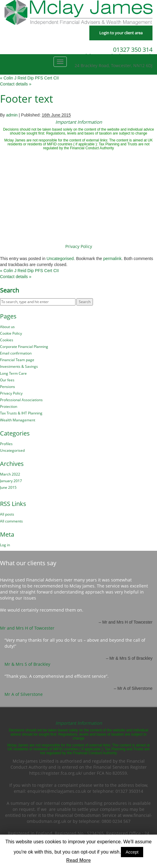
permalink (112, 259)
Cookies (7, 340)
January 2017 (11, 481)
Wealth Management (18, 420)
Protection (9, 406)
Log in (5, 545)
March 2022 (10, 474)
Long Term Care (13, 373)
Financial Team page (17, 360)
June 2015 (8, 487)
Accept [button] (132, 852)
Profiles (6, 444)
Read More (78, 860)
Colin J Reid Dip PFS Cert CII (29, 78)
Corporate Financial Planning (24, 347)
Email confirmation (16, 353)
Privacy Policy (79, 246)
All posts (7, 514)
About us (7, 327)
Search (9, 290)
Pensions (8, 387)
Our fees (7, 380)
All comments (11, 521)
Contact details (16, 84)
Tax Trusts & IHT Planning (21, 413)
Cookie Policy (11, 333)
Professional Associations (21, 400)
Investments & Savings (19, 366)
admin (12, 115)
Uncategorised (60, 259)
